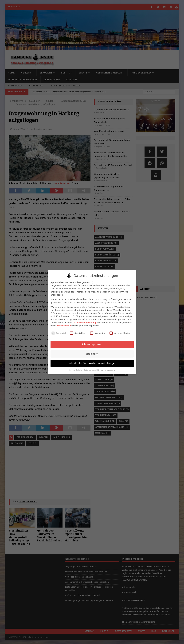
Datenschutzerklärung (84, 323)
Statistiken (78, 333)
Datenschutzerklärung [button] (94, 370)
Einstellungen (64, 326)
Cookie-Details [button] (76, 370)
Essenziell (59, 333)
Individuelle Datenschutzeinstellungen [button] (92, 363)
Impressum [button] (110, 370)
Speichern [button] (92, 354)
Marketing (98, 333)
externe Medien (120, 333)
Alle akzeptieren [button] (92, 344)
